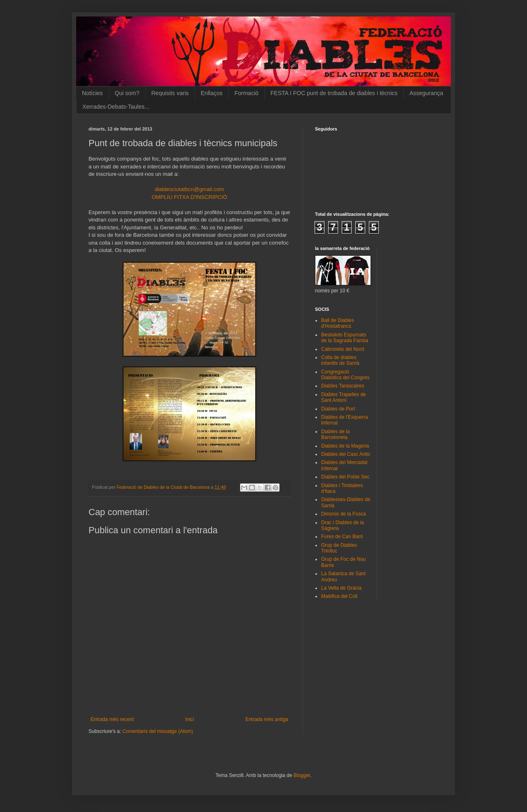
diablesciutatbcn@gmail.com (189, 189)
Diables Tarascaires (343, 386)
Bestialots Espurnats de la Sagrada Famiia (345, 338)
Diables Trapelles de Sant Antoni (344, 397)
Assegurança (427, 93)
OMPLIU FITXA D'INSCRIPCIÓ (189, 197)
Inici (190, 719)
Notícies (92, 93)
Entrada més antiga (267, 719)
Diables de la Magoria (345, 446)
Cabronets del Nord (343, 349)
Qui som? (127, 93)
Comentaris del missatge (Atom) (157, 731)
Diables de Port (338, 409)
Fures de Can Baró (342, 537)
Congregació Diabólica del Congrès (345, 375)
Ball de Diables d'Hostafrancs (338, 323)
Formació (246, 93)
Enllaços (212, 93)
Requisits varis (170, 93)
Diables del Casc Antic (346, 454)
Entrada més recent (112, 719)
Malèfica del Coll (339, 596)
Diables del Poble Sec (345, 477)
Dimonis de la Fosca (344, 514)
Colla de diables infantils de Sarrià (340, 360)
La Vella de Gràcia (341, 588)
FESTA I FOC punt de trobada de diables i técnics (334, 93)
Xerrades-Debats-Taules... (116, 107)
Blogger (302, 775)
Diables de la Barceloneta (335, 434)
